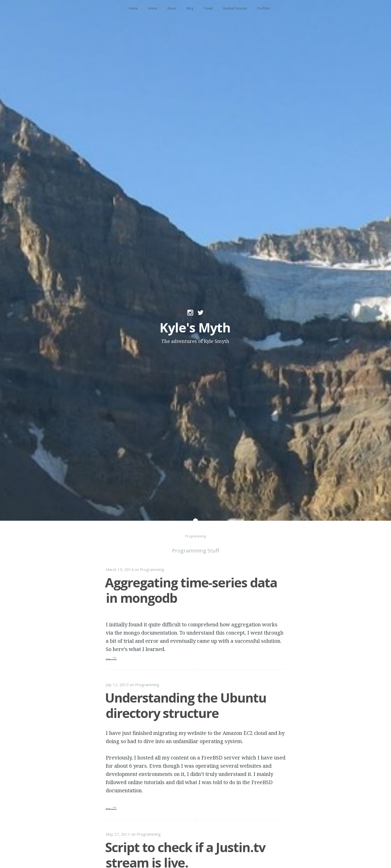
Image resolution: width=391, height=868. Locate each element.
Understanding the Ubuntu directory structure (186, 705)
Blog (190, 8)
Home (133, 8)
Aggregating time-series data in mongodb (191, 590)
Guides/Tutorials (235, 8)
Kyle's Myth (195, 328)
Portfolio (264, 8)
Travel (208, 8)
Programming (152, 569)
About (172, 8)
